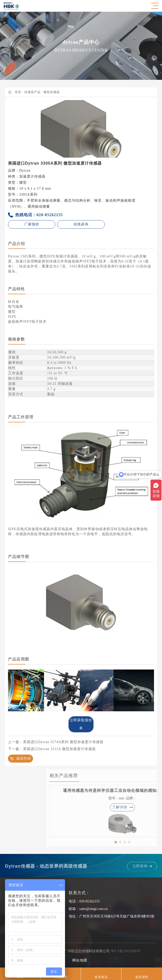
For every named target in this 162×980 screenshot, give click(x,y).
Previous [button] (15, 129)
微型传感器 (52, 92)
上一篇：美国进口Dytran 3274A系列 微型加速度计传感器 (56, 742)
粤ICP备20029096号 (126, 951)
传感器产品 (32, 92)
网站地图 (80, 960)
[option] (81, 129)
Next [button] (147, 129)
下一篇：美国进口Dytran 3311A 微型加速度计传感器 (52, 749)
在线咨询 (81, 224)
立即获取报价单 (81, 724)
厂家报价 (32, 224)
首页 (18, 92)
